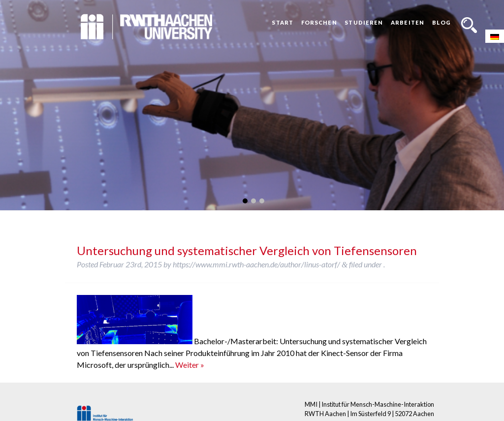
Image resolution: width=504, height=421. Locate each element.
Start (283, 22)
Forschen (319, 22)
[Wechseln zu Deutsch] (495, 36)
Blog (441, 22)
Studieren (364, 22)
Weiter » (190, 365)
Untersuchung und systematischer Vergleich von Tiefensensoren (247, 250)
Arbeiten (408, 22)
